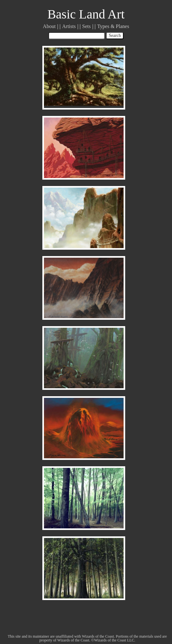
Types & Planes (113, 26)
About (49, 26)
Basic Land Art (86, 14)
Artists (69, 26)
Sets (86, 26)
